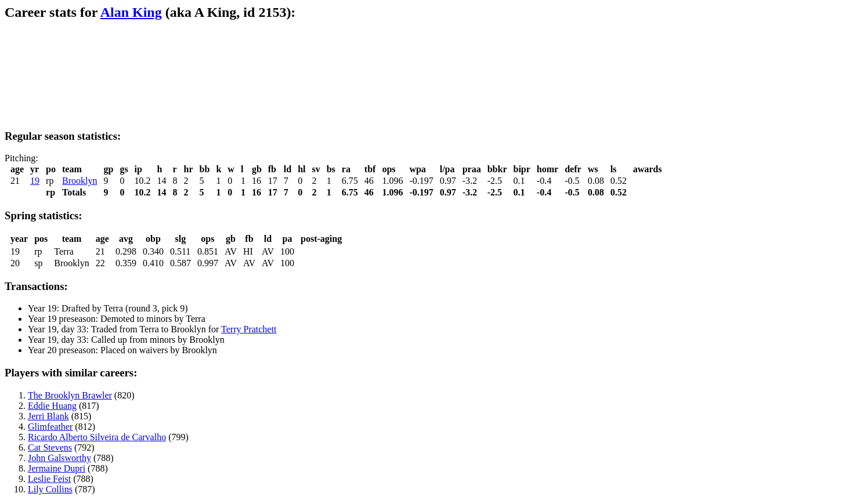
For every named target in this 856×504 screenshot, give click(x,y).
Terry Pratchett (249, 329)
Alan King (131, 12)
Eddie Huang (52, 406)
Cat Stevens (50, 447)
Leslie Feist (49, 479)
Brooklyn (80, 181)
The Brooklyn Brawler (70, 395)
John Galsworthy (59, 458)
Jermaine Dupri (57, 468)
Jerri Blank (48, 416)
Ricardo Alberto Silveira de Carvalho (97, 437)
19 (35, 181)
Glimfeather (50, 427)
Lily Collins (50, 489)
